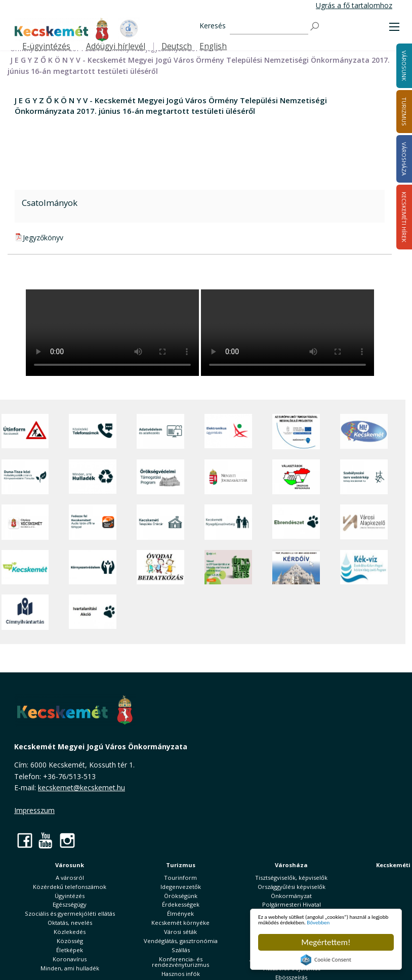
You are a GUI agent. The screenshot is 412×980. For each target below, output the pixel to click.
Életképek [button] (70, 950)
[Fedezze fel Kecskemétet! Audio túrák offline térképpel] (93, 522)
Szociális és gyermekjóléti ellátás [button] (70, 913)
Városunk (70, 865)
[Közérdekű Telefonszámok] (93, 432)
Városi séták (180, 932)
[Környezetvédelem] (93, 567)
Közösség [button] (70, 941)
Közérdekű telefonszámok (70, 887)
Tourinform (180, 878)
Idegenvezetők (181, 887)
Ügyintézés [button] (70, 896)
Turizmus (181, 865)
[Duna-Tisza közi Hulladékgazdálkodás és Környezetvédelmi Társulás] (25, 477)
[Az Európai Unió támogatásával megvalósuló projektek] (296, 432)
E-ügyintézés (46, 46)
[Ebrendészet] (296, 522)
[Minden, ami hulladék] (93, 477)
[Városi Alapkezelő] (364, 522)
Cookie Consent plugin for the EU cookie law (326, 960)
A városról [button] (70, 878)
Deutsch (177, 46)
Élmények (180, 913)
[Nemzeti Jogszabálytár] (228, 477)
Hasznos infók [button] (181, 974)
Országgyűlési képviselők (292, 887)
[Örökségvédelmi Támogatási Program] (160, 477)
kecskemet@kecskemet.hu (81, 787)
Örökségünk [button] (181, 896)
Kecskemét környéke (180, 923)
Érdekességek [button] (181, 904)
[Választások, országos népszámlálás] (296, 477)
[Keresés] (269, 27)
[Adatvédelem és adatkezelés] (160, 432)
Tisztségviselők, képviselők (291, 878)
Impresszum (34, 810)
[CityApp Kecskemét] (25, 522)
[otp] (228, 567)
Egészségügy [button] (70, 904)
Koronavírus (70, 959)
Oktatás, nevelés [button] (70, 923)
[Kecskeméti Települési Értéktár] (160, 522)
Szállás (181, 950)
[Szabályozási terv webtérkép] (364, 477)
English (213, 46)
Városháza (291, 865)
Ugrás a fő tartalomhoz (354, 5)
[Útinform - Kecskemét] (25, 432)
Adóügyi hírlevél (116, 46)
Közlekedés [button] (70, 932)
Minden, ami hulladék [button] (70, 968)
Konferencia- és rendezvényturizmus (180, 962)
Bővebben (317, 921)
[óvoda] (160, 567)
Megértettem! (326, 942)
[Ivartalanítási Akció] (93, 612)
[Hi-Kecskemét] (364, 432)
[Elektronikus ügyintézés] (228, 432)
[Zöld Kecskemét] (25, 567)
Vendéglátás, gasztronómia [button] (181, 941)
